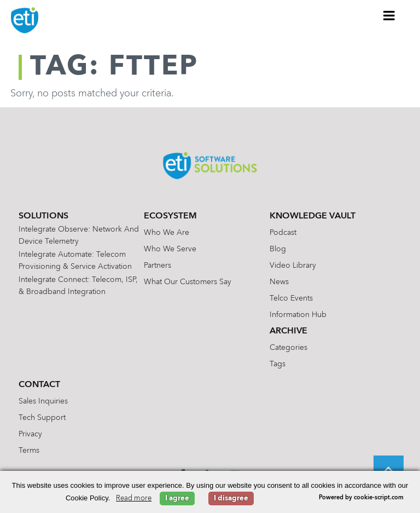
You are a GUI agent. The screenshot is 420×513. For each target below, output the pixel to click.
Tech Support (42, 418)
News (279, 282)
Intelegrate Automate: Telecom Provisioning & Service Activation (75, 261)
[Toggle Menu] (389, 15)
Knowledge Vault (313, 216)
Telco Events (291, 298)
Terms (29, 451)
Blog (278, 249)
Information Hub (298, 315)
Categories (288, 348)
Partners (157, 266)
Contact (39, 385)
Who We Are (167, 233)
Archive (288, 331)
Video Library (293, 266)
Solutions (43, 216)
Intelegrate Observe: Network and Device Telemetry (79, 235)
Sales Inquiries (43, 401)
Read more (134, 498)
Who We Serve (170, 249)
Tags (278, 364)
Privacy (30, 434)
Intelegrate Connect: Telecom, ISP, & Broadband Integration (78, 286)
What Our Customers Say (188, 282)
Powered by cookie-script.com (361, 498)
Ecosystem (170, 216)
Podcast (283, 233)
